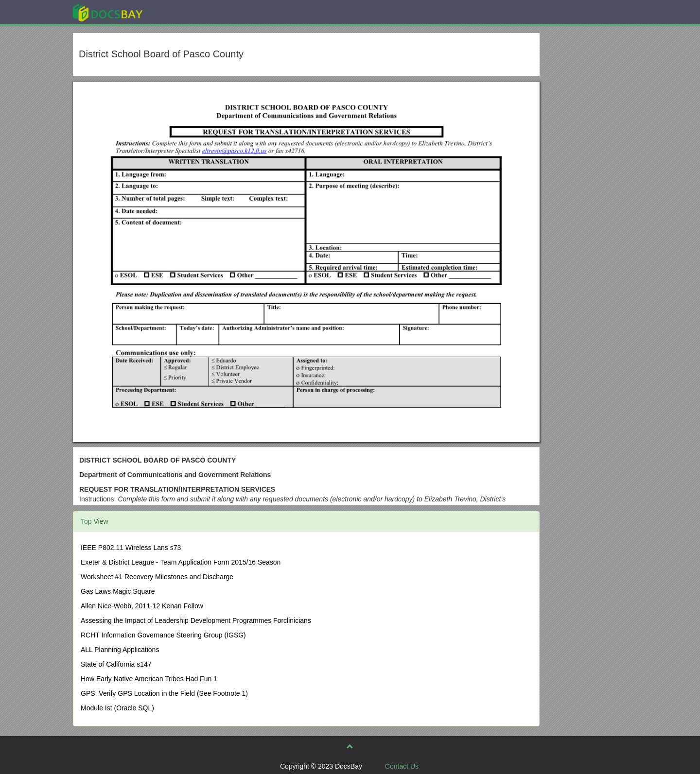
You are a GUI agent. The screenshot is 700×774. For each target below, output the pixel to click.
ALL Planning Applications (120, 650)
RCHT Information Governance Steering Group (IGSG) (163, 635)
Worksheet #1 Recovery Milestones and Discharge (157, 577)
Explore (181, 12)
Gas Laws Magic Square (118, 591)
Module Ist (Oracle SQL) (117, 708)
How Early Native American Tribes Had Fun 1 (149, 679)
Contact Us (402, 766)
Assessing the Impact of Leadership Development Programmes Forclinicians (196, 620)
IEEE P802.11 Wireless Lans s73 (131, 548)
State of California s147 (116, 664)
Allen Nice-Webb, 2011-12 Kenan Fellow (142, 606)
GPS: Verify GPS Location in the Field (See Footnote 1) (164, 693)
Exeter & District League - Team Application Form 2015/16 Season (181, 562)
